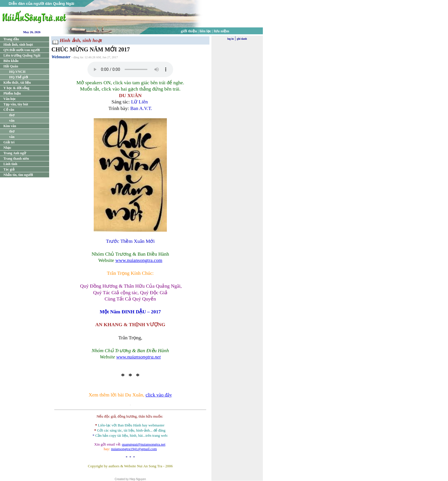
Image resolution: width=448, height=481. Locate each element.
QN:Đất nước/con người (22, 50)
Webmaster (61, 57)
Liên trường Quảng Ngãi (22, 55)
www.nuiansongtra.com (139, 260)
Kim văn (10, 126)
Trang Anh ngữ (15, 153)
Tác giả (9, 169)
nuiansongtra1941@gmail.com (134, 449)
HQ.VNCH (17, 72)
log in (231, 39)
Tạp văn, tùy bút (16, 104)
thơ (12, 115)
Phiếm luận (12, 93)
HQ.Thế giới (19, 77)
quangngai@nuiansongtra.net (143, 444)
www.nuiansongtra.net (139, 357)
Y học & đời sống (16, 88)
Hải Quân (11, 66)
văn (12, 121)
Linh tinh (10, 164)
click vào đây (159, 395)
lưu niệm (222, 31)
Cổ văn (9, 110)
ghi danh (242, 39)
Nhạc (7, 148)
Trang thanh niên (16, 159)
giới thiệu (189, 31)
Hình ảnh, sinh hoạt (18, 45)
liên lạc (206, 31)
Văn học (10, 99)
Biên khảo (11, 61)
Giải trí (9, 142)
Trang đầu (11, 39)
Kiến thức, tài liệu (17, 83)
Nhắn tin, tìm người (18, 175)
